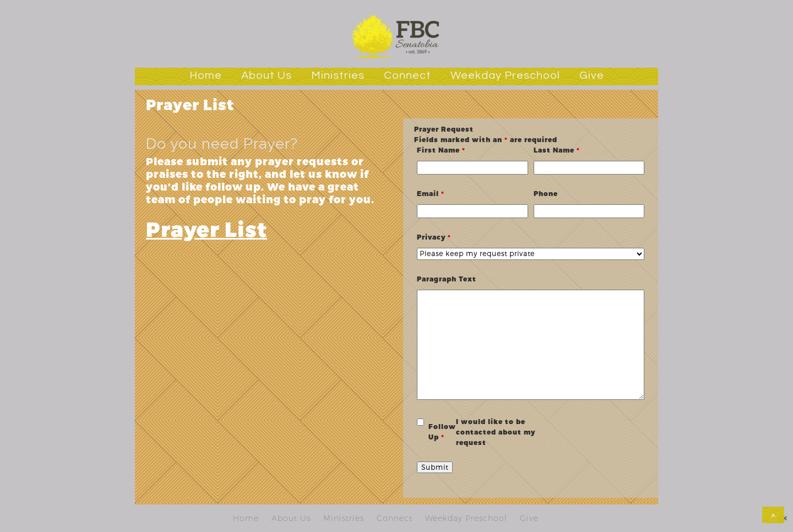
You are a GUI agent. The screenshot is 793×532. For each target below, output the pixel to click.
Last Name (557, 150)
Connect (408, 75)
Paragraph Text (447, 279)
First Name (441, 150)
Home (206, 75)
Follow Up (442, 431)
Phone (546, 193)
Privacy (434, 237)
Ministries (338, 75)
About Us (267, 75)
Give (592, 75)
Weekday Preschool (505, 75)
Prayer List (207, 228)
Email (431, 193)
